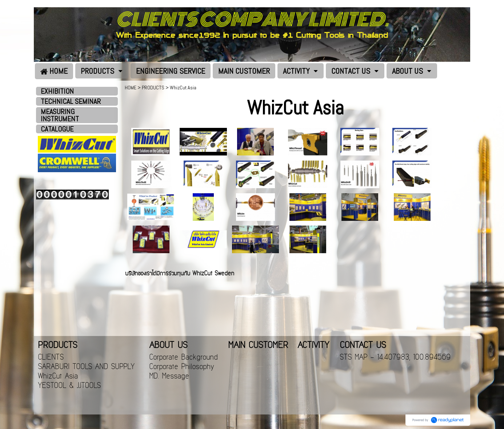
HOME (131, 88)
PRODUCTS (153, 88)
